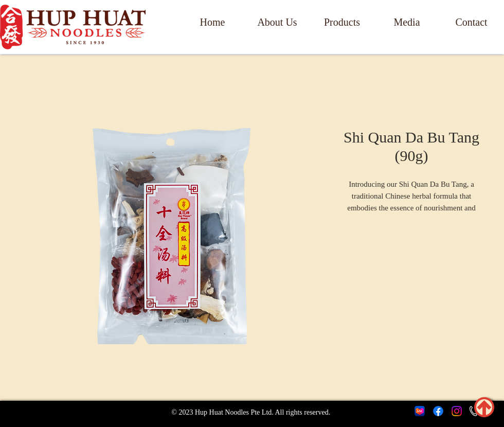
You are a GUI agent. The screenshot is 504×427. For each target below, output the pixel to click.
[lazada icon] (420, 411)
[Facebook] (438, 411)
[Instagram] (457, 411)
